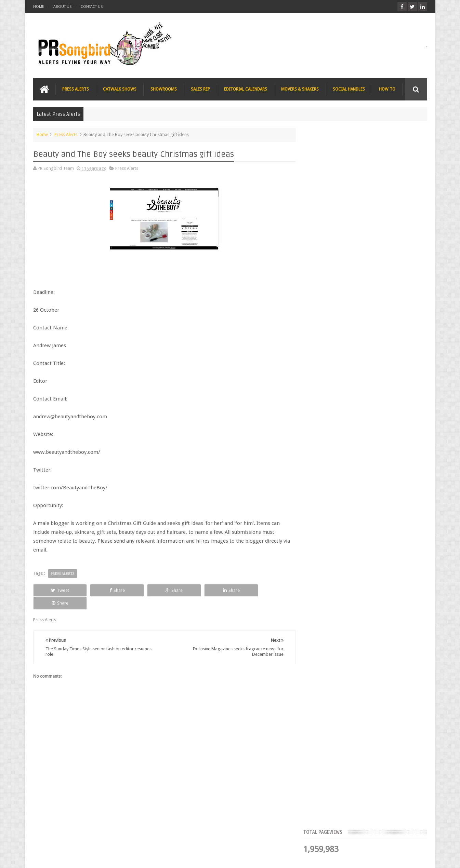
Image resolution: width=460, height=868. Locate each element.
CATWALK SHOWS (120, 89)
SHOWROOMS (164, 89)
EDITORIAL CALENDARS (246, 89)
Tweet (58, 590)
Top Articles (328, 210)
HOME (39, 7)
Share (110, 590)
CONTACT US (92, 7)
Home (42, 134)
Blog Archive (407, 210)
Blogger (369, 857)
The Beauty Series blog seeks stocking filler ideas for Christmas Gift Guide (380, 347)
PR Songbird (89, 857)
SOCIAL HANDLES (349, 89)
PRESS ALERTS (76, 89)
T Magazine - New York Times (373, 424)
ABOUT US (62, 7)
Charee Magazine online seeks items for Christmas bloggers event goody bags (382, 389)
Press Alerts (66, 134)
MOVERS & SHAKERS (300, 89)
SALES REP (200, 89)
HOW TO (387, 89)
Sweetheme (416, 857)
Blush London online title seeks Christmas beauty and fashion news (376, 304)
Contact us (410, 837)
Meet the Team (368, 210)
